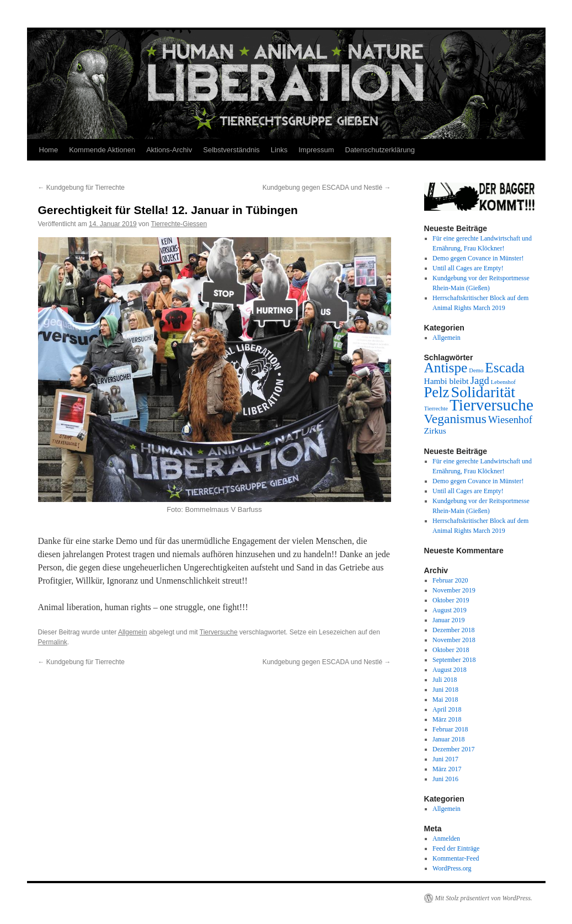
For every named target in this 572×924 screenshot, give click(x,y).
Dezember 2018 (453, 630)
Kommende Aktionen (102, 150)
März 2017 (447, 769)
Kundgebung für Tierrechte (81, 188)
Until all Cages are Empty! (468, 268)
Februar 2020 (450, 580)
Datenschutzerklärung (380, 150)
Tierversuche (219, 632)
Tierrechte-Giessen (179, 224)
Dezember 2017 (453, 749)
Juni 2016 (445, 779)
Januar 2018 (448, 739)
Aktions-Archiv (169, 150)
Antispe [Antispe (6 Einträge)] (446, 367)
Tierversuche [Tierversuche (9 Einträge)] (491, 405)
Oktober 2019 (451, 600)
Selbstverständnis (231, 150)
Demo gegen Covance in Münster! (478, 258)
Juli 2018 (445, 680)
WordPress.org (452, 868)
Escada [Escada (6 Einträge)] (505, 367)
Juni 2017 (445, 759)
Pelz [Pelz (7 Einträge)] (437, 392)
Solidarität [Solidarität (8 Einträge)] (483, 392)
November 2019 (454, 590)
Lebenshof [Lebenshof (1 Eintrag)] (503, 382)
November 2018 (454, 640)
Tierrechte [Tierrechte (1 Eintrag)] (436, 408)
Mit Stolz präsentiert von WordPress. (484, 898)
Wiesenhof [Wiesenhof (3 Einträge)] (510, 420)
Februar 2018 (450, 729)
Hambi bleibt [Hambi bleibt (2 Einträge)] (447, 381)
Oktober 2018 (451, 650)
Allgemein (133, 632)
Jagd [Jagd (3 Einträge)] (480, 380)
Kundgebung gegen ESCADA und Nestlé (327, 188)
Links (279, 150)
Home (49, 150)
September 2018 (454, 660)
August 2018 (450, 670)
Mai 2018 (445, 699)
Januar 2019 (448, 620)
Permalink (53, 642)
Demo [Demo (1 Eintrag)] (476, 370)
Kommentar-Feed (456, 858)
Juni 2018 (445, 690)
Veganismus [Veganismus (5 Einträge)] (455, 419)
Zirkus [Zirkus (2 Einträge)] (435, 431)
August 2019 (450, 610)
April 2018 (447, 709)
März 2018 (447, 719)
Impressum (316, 150)
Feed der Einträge (456, 848)
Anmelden (446, 838)
